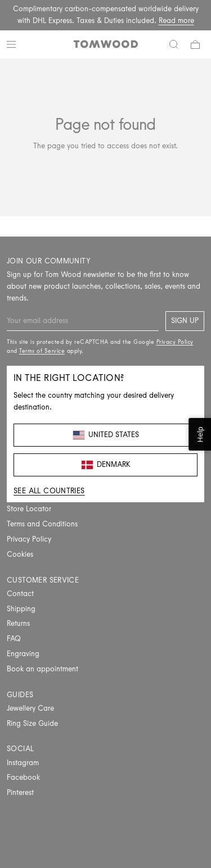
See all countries (49, 491)
